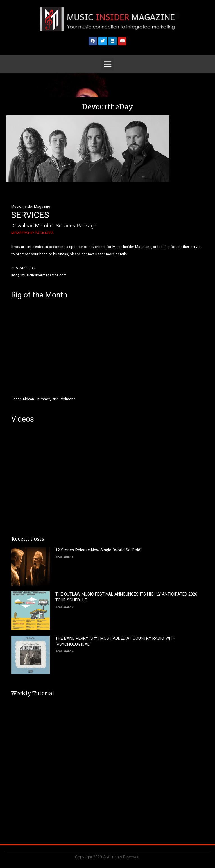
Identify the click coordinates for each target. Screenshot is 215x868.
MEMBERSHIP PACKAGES (32, 233)
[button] (107, 64)
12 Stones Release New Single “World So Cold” (99, 550)
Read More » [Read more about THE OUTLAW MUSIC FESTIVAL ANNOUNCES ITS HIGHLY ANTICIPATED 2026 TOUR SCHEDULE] (64, 607)
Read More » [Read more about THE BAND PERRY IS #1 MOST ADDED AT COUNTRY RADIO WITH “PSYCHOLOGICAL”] (64, 651)
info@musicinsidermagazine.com (39, 275)
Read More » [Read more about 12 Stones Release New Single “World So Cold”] (64, 557)
